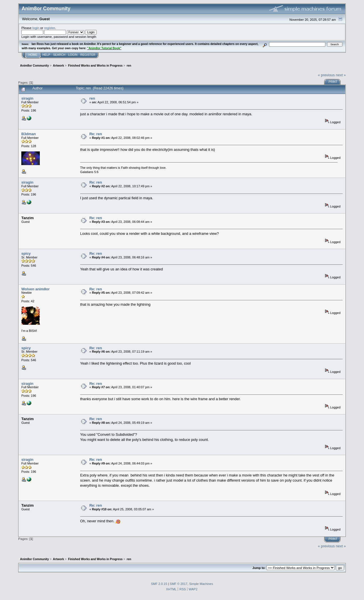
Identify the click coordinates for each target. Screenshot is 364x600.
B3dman (29, 134)
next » (341, 75)
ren (92, 98)
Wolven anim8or (35, 289)
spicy (26, 253)
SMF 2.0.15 (159, 584)
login (36, 28)
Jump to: (259, 568)
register (49, 28)
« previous (326, 75)
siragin (27, 98)
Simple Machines (201, 584)
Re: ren (96, 134)
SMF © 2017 (179, 584)
